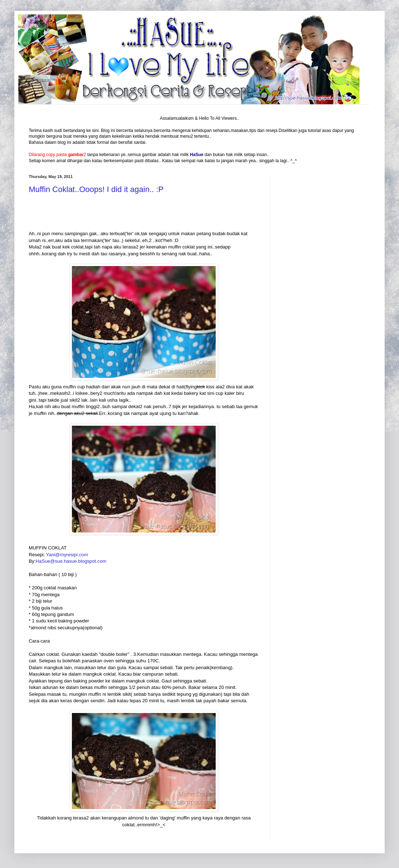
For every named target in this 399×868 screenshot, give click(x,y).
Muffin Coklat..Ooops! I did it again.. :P (96, 189)
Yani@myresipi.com (67, 555)
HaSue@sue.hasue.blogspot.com (71, 561)
